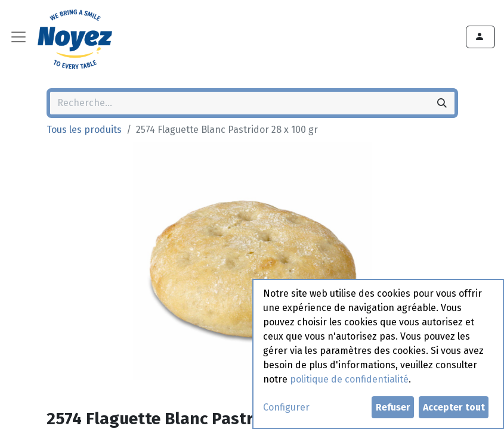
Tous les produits (84, 130)
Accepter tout (454, 407)
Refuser (393, 407)
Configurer (286, 407)
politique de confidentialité (349, 379)
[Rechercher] (442, 103)
